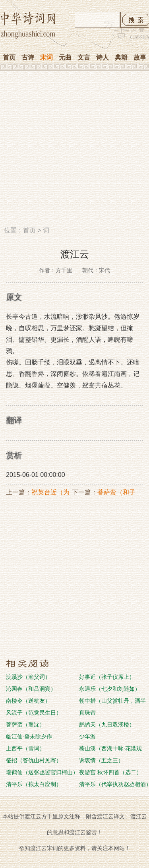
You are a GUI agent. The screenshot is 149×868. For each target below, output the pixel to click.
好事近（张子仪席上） (107, 677)
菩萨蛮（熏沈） (25, 725)
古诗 (28, 57)
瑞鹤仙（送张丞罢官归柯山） (42, 772)
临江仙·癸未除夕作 (29, 736)
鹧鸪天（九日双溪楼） (107, 725)
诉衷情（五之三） (101, 760)
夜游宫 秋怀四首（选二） (110, 772)
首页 (9, 57)
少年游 (87, 736)
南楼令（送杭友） (28, 701)
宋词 (46, 57)
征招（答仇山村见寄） (34, 760)
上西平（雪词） (25, 748)
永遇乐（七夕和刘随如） (110, 689)
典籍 (121, 57)
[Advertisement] (74, 151)
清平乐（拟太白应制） (34, 784)
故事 (140, 57)
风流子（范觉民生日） (34, 713)
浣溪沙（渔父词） (28, 677)
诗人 (103, 57)
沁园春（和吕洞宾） (31, 689)
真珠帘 (87, 713)
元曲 (65, 57)
